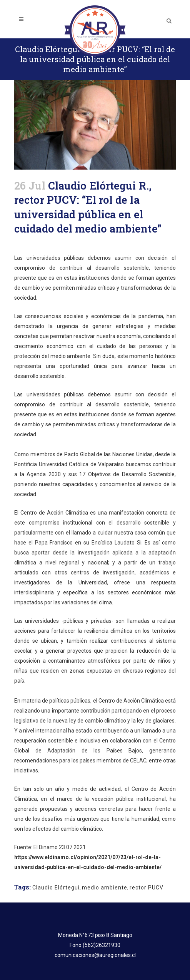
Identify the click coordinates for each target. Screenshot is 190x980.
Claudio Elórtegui (56, 888)
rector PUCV (147, 888)
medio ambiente (105, 888)
